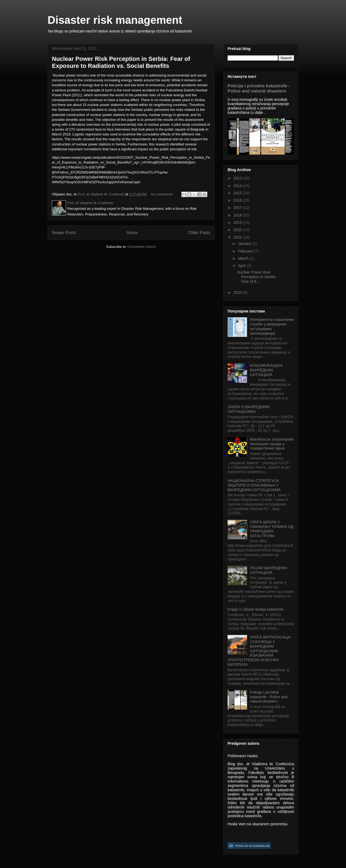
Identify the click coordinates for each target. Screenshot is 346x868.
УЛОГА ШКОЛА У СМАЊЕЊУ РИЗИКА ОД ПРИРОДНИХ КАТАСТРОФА (272, 529)
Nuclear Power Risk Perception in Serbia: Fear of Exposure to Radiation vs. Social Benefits (121, 62)
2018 (238, 215)
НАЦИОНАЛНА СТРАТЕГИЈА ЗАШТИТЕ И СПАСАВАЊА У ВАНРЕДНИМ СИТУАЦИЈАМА (254, 485)
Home (132, 233)
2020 (238, 230)
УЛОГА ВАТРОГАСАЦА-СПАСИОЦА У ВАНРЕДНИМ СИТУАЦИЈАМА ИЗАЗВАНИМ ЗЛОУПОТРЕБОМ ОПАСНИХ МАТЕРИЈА (259, 651)
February (246, 251)
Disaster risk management (115, 20)
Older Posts (199, 233)
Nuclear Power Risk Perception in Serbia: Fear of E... (257, 277)
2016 (238, 200)
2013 (238, 178)
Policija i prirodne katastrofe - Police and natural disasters (259, 88)
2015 (238, 193)
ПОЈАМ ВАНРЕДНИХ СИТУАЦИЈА (269, 570)
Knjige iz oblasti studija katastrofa (256, 609)
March (244, 258)
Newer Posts (64, 233)
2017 (238, 208)
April (242, 266)
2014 (238, 186)
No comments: (163, 194)
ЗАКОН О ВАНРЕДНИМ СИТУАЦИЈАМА (248, 409)
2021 (238, 237)
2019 (238, 222)
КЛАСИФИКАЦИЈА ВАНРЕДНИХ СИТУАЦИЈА (267, 370)
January (245, 244)
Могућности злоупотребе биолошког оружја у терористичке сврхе (272, 444)
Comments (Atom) (142, 247)
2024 (238, 292)
